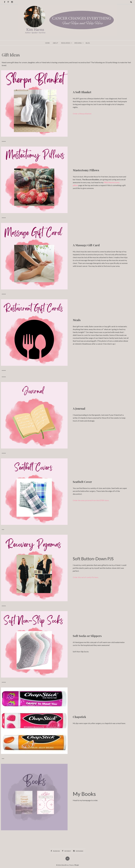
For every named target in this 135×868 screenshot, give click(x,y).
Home (47, 43)
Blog (88, 43)
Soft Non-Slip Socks (81, 652)
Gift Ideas (11, 55)
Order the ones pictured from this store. (91, 500)
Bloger (77, 865)
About (55, 43)
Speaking (78, 43)
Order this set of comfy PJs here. (86, 577)
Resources (66, 43)
